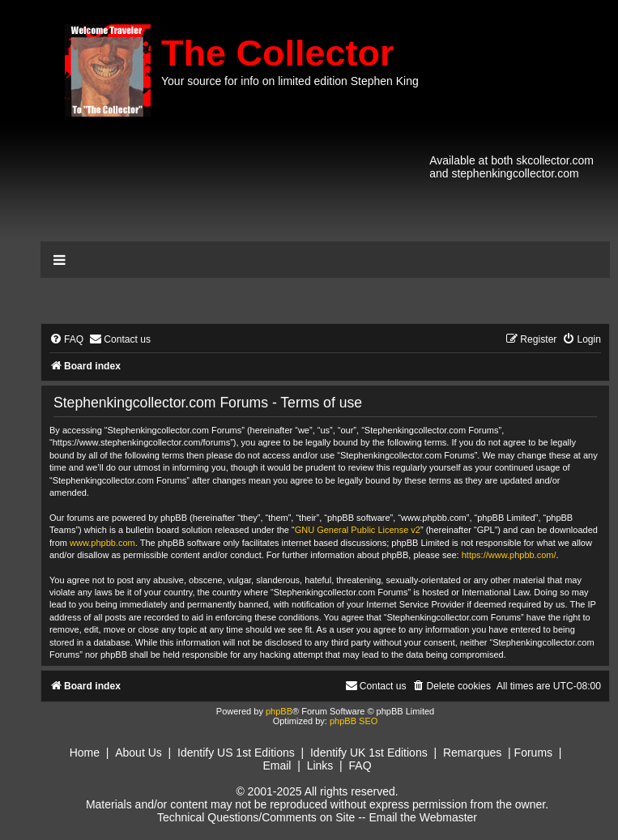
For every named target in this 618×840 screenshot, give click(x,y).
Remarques (472, 753)
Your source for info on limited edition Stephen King (290, 81)
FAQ (360, 765)
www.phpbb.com (102, 543)
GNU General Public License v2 (358, 530)
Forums (533, 753)
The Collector (278, 53)
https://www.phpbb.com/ (509, 555)
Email (277, 765)
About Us (139, 753)
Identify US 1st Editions (236, 753)
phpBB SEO (354, 721)
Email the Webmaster (423, 817)
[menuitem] (66, 340)
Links (320, 765)
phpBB (279, 711)
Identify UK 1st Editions (369, 753)
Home (85, 753)
